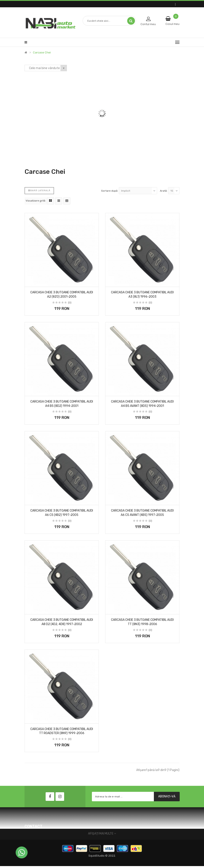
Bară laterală (39, 191)
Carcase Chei (42, 53)
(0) (70, 303)
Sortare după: (110, 191)
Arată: (164, 191)
